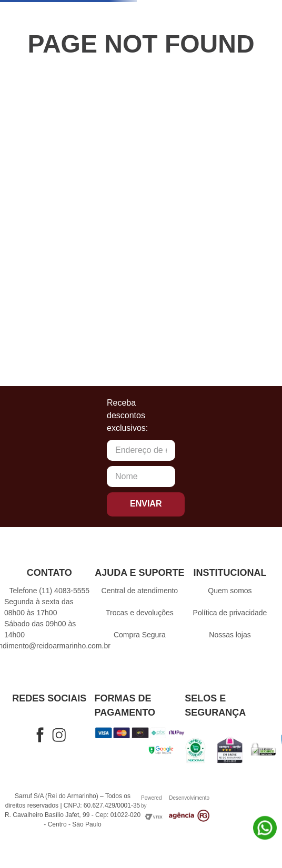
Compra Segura (140, 635)
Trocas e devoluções (140, 613)
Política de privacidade (230, 613)
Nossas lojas (230, 635)
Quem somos (230, 591)
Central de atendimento (140, 591)
